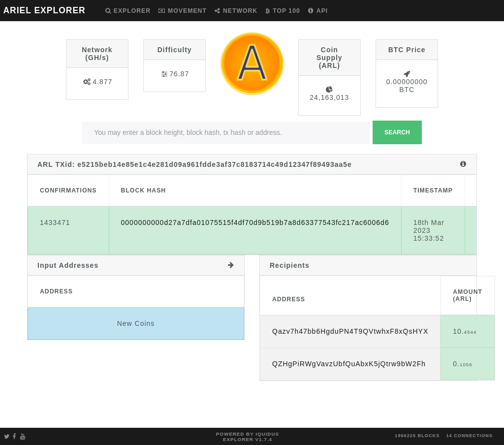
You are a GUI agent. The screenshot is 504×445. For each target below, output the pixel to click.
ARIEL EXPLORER (44, 10)
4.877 (102, 82)
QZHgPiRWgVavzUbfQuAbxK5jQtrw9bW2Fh (349, 364)
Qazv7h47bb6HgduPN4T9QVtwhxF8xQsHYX (350, 331)
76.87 (179, 74)
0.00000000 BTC (407, 86)
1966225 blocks (417, 436)
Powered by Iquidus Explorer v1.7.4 (248, 437)
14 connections (469, 436)
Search (397, 132)
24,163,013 (329, 97)
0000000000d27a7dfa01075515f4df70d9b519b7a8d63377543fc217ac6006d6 (255, 222)
